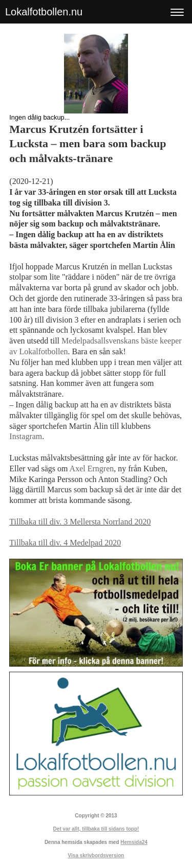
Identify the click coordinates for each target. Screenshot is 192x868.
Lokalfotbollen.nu (44, 12)
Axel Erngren (92, 469)
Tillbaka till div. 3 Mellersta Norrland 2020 (80, 522)
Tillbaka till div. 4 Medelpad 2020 (65, 543)
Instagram (26, 436)
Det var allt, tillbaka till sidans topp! (96, 829)
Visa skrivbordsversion (96, 855)
